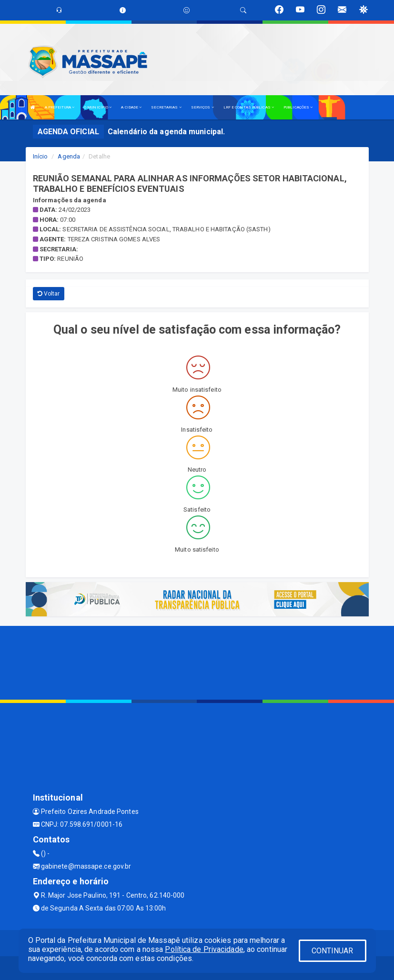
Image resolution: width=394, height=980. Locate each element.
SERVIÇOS (202, 107)
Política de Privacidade (204, 949)
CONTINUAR (333, 951)
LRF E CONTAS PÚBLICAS (249, 107)
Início (40, 156)
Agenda (69, 156)
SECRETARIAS (166, 107)
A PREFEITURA (60, 107)
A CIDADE (131, 107)
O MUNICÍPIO (98, 107)
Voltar (49, 294)
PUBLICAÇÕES (298, 107)
